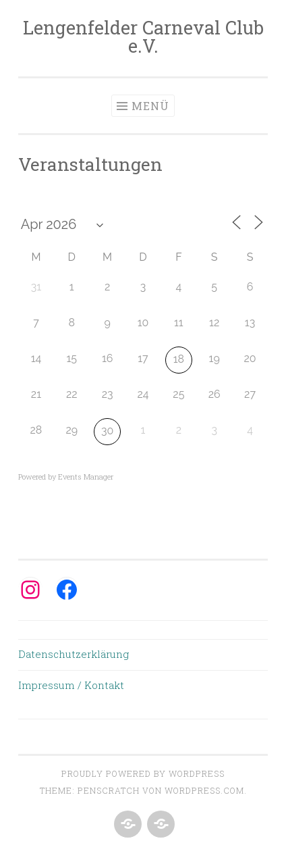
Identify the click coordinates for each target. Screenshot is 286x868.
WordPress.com (204, 790)
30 (107, 431)
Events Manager (86, 477)
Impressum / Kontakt (71, 685)
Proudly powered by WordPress (143, 773)
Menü (150, 106)
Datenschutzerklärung (74, 654)
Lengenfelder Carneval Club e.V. (143, 36)
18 (179, 359)
